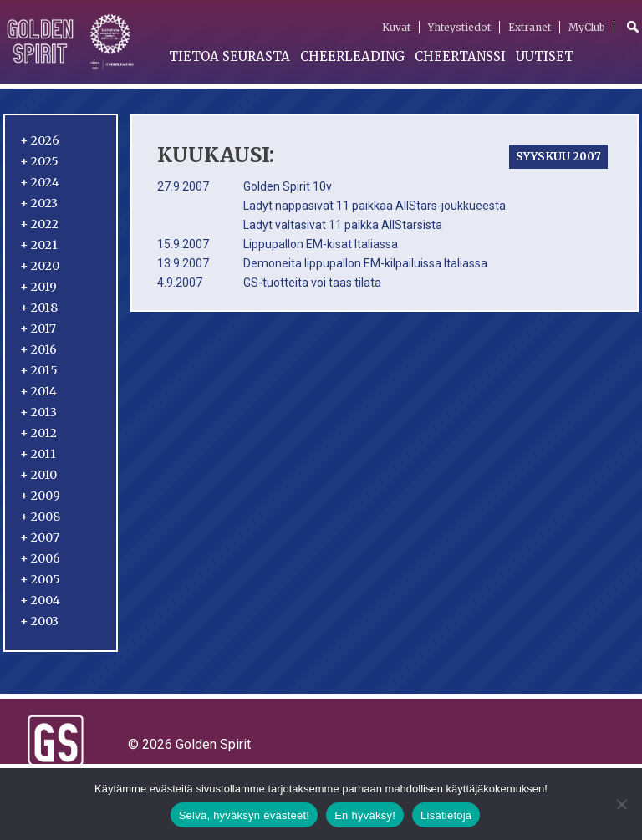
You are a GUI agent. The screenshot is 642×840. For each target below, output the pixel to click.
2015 (39, 370)
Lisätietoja (446, 815)
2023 (39, 203)
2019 (38, 287)
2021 (39, 245)
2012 (38, 433)
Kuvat (396, 27)
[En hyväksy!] (621, 804)
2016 (38, 349)
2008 (40, 517)
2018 (39, 308)
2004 (40, 600)
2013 (38, 412)
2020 (40, 266)
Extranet (530, 27)
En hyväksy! (365, 815)
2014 (38, 391)
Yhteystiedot (459, 27)
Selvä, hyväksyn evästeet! (245, 815)
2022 (39, 224)
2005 (40, 579)
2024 (40, 182)
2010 (38, 475)
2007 (40, 537)
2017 (38, 328)
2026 (40, 140)
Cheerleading (352, 56)
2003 (39, 621)
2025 (39, 161)
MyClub (587, 27)
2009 (40, 496)
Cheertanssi (460, 56)
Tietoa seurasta (229, 56)
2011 (38, 454)
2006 (40, 558)
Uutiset (545, 56)
